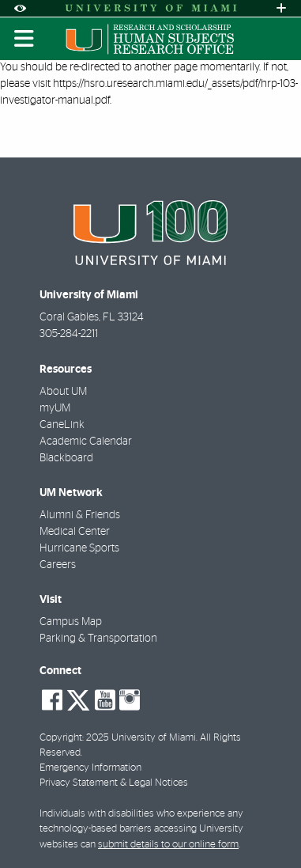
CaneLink (62, 425)
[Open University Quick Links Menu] (281, 8)
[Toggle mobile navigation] (24, 39)
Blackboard (66, 458)
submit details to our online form (168, 845)
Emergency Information (90, 768)
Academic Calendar (86, 442)
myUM (55, 408)
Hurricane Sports (79, 548)
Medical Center (75, 532)
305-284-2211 (69, 334)
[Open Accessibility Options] (20, 8)
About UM (63, 392)
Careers (58, 565)
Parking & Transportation (98, 639)
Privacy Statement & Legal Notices (114, 783)
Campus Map (71, 622)
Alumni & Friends (80, 515)
